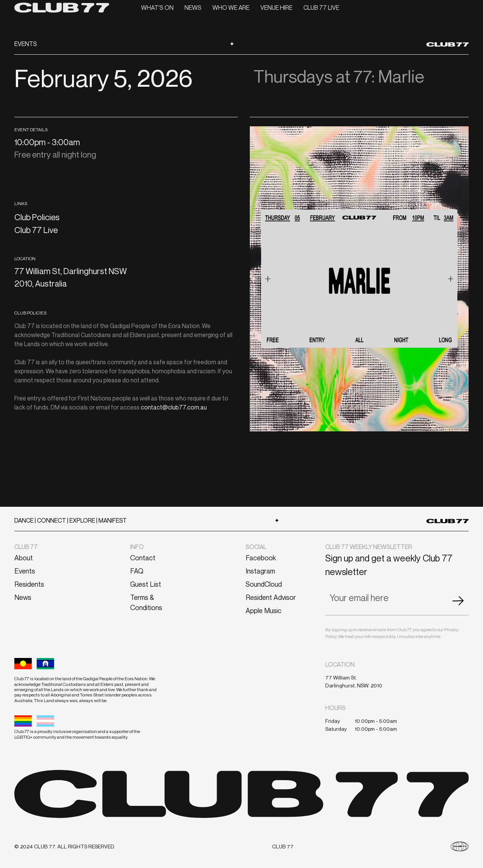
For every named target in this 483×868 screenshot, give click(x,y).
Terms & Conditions (146, 602)
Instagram (260, 571)
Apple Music (264, 610)
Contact (143, 558)
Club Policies (37, 217)
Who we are (231, 8)
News (193, 8)
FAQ (137, 571)
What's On (157, 8)
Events (25, 571)
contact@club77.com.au (174, 407)
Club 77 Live (36, 230)
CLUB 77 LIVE (321, 8)
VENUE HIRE (276, 8)
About (24, 558)
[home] (62, 7)
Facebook (261, 558)
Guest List (146, 584)
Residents (29, 584)
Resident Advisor (271, 597)
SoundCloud (264, 584)
